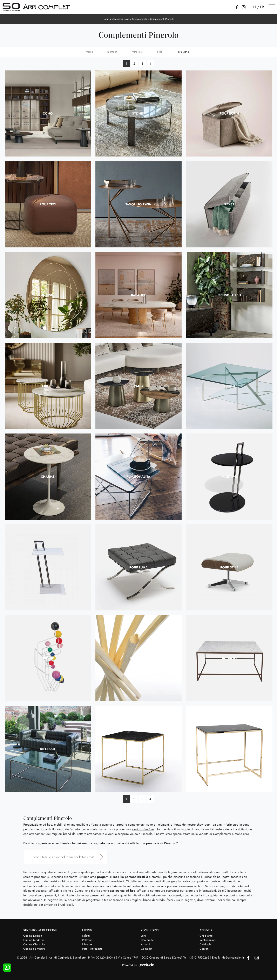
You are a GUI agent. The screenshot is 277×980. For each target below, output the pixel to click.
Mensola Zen (229, 295)
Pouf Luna (138, 567)
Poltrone (87, 940)
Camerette (147, 940)
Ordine (48, 658)
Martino (229, 477)
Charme (48, 477)
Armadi (145, 944)
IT (255, 7)
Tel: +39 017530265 (197, 958)
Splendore (138, 749)
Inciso (48, 295)
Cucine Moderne (34, 940)
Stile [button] (160, 52)
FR (262, 7)
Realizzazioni (208, 940)
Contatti (204, 949)
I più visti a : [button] (184, 52)
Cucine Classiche (34, 944)
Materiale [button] (137, 52)
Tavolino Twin (138, 204)
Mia (48, 567)
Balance (138, 295)
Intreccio (139, 658)
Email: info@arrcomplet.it (228, 958)
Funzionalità (138, 477)
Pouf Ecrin (229, 114)
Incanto (229, 658)
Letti (143, 936)
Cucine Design (33, 936)
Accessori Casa (121, 19)
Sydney (139, 114)
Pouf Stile (229, 567)
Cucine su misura (34, 949)
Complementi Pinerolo (162, 19)
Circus (48, 386)
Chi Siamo (206, 936)
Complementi (140, 19)
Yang (139, 386)
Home (106, 19)
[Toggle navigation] (272, 7)
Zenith (229, 386)
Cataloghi (206, 944)
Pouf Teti (48, 204)
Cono (48, 114)
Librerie (87, 944)
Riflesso (48, 749)
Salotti (86, 936)
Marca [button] (89, 52)
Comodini (147, 949)
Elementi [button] (112, 52)
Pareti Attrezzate (92, 949)
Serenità (229, 749)
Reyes (229, 204)
